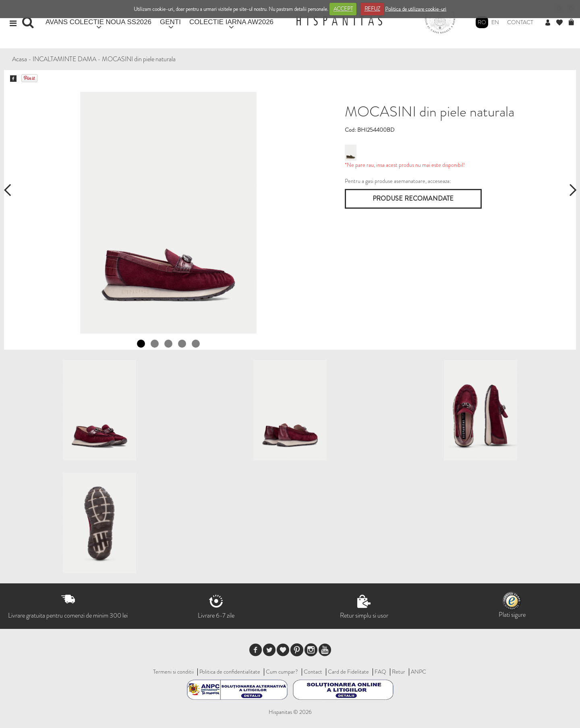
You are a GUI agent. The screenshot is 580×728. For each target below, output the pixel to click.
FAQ (380, 672)
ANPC (418, 672)
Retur (399, 672)
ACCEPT (343, 9)
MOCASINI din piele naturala (139, 59)
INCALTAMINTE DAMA (64, 59)
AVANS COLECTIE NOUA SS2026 (98, 22)
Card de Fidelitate (348, 672)
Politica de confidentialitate (230, 672)
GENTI (170, 22)
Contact (520, 22)
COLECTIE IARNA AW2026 (231, 22)
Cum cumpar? (282, 672)
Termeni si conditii (173, 672)
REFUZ (372, 9)
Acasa (20, 59)
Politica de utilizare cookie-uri (416, 9)
